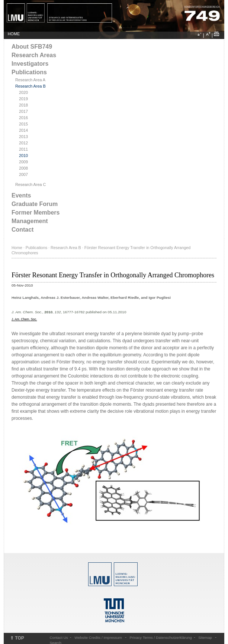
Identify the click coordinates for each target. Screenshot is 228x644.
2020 (23, 92)
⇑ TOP (17, 638)
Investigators (30, 64)
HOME (14, 34)
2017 (23, 111)
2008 (23, 168)
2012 (23, 143)
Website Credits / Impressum (98, 638)
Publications (29, 72)
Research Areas (34, 55)
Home (17, 248)
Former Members (36, 213)
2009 (23, 162)
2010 (23, 156)
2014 (23, 130)
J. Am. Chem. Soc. (24, 319)
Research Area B (30, 86)
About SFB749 (32, 47)
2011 (23, 149)
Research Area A (30, 80)
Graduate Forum (35, 204)
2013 (23, 137)
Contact (23, 230)
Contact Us (59, 638)
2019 (23, 99)
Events (21, 195)
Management (30, 221)
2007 (23, 174)
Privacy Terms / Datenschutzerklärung (160, 638)
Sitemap (205, 638)
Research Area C (30, 184)
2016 (23, 118)
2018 (23, 105)
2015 (23, 124)
